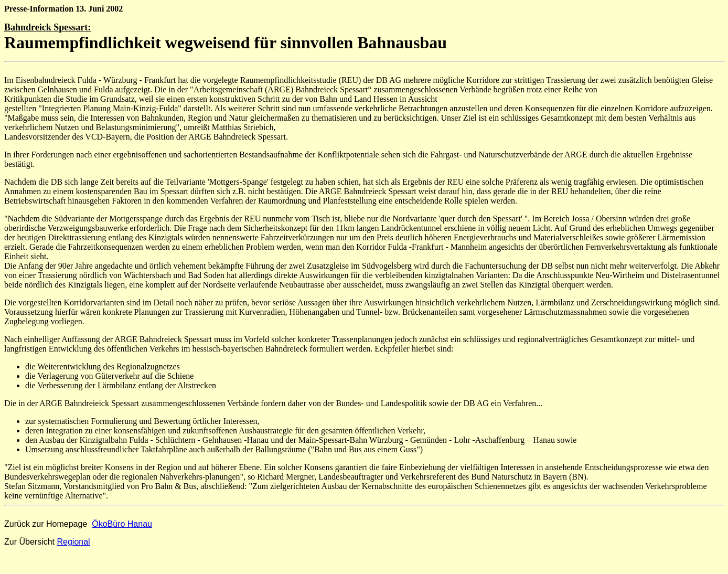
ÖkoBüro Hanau (122, 524)
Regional (73, 542)
